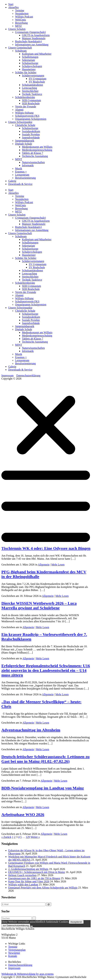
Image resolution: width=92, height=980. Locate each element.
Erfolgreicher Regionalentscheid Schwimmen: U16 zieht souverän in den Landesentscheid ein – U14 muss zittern (46, 670)
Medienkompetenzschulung (37, 150)
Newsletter (14, 953)
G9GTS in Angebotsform (36, 35)
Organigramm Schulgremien (31, 119)
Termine (20, 10)
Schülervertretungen (33, 76)
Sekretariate (28, 60)
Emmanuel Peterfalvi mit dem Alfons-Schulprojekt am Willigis (43, 888)
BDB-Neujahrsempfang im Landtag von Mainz (43, 788)
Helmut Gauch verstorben (22, 875)
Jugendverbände (31, 138)
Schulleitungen (30, 57)
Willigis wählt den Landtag (23, 885)
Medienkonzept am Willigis (37, 147)
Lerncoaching (29, 88)
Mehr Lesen (58, 565)
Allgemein (44, 565)
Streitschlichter (30, 91)
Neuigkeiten (22, 14)
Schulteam (21, 51)
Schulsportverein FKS (27, 116)
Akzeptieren (76, 922)
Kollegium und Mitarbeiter (37, 54)
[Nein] (32, 926)
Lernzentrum (22, 175)
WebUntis (21, 20)
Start (11, 4)
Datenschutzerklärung (28, 375)
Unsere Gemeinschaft (20, 48)
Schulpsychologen (32, 66)
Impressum (7, 375)
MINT (19, 159)
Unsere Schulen (17, 29)
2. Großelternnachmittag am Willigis (28, 869)
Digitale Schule (24, 144)
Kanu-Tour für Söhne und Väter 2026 (29, 881)
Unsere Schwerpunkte (20, 122)
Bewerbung (21, 23)
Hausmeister (29, 69)
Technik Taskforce (32, 94)
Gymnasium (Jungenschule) (30, 32)
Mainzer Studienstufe (34, 38)
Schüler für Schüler (26, 72)
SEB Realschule (31, 103)
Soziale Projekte (31, 134)
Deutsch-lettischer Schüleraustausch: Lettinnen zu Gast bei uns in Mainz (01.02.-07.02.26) (45, 759)
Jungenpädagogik (25, 141)
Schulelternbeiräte (25, 97)
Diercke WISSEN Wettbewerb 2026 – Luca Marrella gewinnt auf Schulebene (39, 606)
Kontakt (13, 956)
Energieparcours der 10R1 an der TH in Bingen (34, 878)
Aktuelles (13, 7)
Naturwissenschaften (33, 162)
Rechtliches (15, 962)
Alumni (19, 110)
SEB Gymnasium (32, 100)
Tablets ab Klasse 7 (33, 153)
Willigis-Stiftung (24, 113)
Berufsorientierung (25, 178)
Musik (19, 168)
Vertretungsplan (17, 950)
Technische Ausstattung (35, 156)
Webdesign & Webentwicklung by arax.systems (27, 974)
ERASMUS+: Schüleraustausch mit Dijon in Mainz (37, 872)
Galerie (12, 181)
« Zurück (6, 837)
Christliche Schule (25, 125)
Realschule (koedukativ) (28, 41)
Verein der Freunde (26, 107)
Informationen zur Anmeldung (32, 45)
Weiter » (35, 837)
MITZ (18, 26)
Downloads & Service (20, 184)
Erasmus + (21, 172)
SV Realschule (37, 82)
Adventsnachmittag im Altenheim (31, 730)
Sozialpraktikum (31, 131)
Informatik (28, 165)
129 (28, 837)
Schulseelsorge (30, 63)
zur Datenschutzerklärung (16, 925)
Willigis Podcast (24, 17)
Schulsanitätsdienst (32, 85)
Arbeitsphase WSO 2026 (23, 815)
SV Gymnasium (38, 79)
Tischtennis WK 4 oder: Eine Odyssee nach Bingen (46, 548)
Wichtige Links (17, 944)
